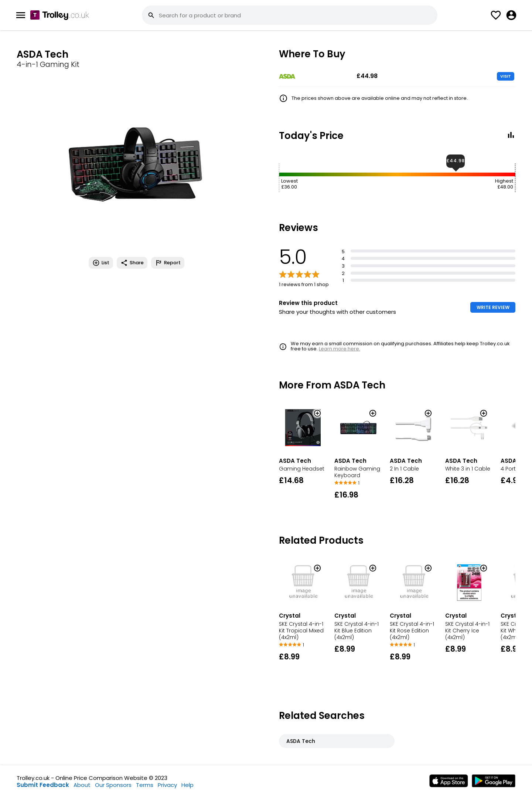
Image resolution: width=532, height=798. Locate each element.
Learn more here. (340, 349)
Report (168, 263)
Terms (145, 785)
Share (132, 263)
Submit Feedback (43, 785)
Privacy (167, 785)
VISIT (506, 76)
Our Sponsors (113, 785)
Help (187, 785)
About (82, 785)
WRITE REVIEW (493, 307)
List (101, 263)
